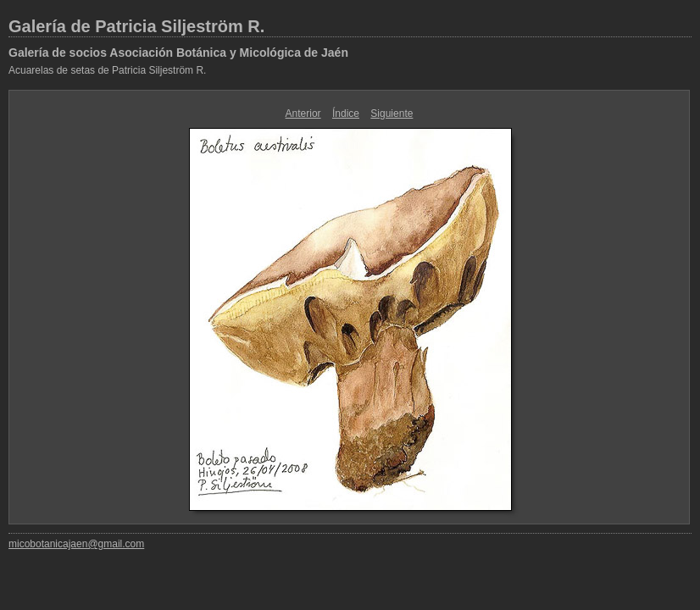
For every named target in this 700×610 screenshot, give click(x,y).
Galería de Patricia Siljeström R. (136, 26)
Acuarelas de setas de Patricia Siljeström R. (107, 70)
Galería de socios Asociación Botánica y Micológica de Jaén (178, 53)
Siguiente (392, 114)
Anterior (303, 114)
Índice (346, 114)
